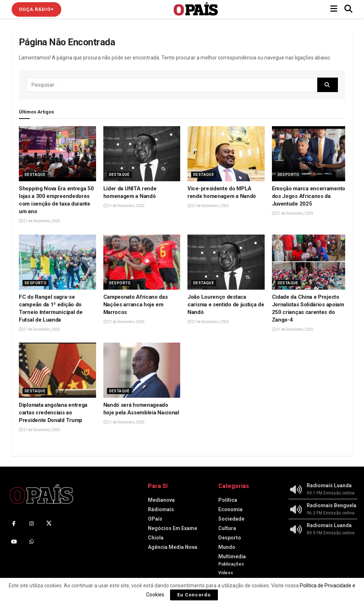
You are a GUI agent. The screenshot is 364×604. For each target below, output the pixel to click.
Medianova (161, 500)
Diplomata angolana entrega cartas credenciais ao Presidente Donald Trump (53, 413)
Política (228, 500)
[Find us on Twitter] (49, 524)
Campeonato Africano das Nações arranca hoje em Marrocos (136, 305)
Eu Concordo (194, 595)
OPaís (155, 519)
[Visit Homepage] (196, 9)
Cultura (227, 528)
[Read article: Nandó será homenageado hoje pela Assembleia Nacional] (142, 370)
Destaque (35, 175)
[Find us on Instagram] (32, 524)
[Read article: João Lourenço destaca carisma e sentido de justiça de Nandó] (226, 262)
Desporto (289, 175)
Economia (230, 509)
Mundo (227, 547)
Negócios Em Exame (173, 528)
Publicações (231, 564)
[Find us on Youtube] (14, 542)
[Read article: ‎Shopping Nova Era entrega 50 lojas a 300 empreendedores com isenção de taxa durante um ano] (57, 154)
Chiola (156, 538)
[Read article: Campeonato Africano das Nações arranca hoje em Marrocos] (142, 262)
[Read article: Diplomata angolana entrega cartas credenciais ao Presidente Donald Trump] (57, 370)
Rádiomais (161, 509)
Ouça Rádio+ (36, 9)
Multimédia (232, 557)
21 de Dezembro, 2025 (40, 221)
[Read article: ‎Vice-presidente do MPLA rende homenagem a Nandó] (226, 154)
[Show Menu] (334, 9)
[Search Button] (348, 9)
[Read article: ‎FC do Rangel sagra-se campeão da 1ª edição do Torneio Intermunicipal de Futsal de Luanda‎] (57, 262)
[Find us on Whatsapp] (32, 542)
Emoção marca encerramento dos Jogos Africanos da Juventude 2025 (309, 196)
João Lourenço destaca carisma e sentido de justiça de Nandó (226, 305)
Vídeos (226, 573)
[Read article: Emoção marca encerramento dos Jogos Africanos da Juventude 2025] (311, 154)
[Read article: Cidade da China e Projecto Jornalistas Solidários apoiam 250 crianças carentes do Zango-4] (311, 262)
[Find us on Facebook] (14, 524)
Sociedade (231, 519)
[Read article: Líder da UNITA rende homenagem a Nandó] (142, 154)
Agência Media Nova (173, 547)
